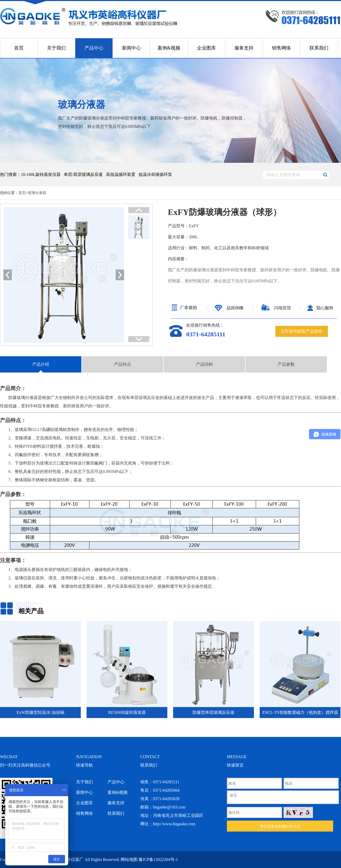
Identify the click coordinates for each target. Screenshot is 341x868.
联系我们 (319, 48)
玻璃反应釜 (149, 398)
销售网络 (281, 48)
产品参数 (286, 364)
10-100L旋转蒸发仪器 (41, 174)
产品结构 (204, 364)
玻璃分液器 (37, 193)
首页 (19, 48)
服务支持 (244, 48)
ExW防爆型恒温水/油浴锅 (40, 712)
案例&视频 (169, 48)
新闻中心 (131, 48)
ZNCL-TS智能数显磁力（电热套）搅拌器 (300, 712)
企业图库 (206, 48)
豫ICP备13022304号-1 (158, 859)
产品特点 (122, 364)
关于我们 (56, 48)
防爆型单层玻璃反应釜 (214, 712)
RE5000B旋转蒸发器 (127, 712)
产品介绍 (41, 364)
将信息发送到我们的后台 (280, 826)
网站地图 (129, 859)
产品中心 (94, 48)
